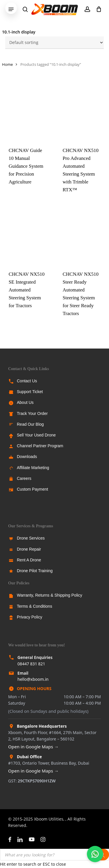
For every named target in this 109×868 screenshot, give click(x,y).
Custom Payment (32, 489)
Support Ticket (30, 392)
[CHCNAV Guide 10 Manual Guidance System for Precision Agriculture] (27, 113)
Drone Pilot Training (35, 571)
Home (7, 64)
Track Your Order (32, 413)
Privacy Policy (30, 617)
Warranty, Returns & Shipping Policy (50, 595)
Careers (24, 478)
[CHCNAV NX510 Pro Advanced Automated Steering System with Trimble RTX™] (81, 113)
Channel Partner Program (40, 446)
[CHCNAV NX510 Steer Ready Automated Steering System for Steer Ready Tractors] (81, 237)
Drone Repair (29, 549)
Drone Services (31, 538)
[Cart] (97, 9)
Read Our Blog (30, 424)
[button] (11, 9)
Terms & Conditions (34, 606)
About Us (25, 402)
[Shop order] (54, 43)
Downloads (27, 457)
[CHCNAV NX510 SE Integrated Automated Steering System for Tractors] (27, 237)
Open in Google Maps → (33, 747)
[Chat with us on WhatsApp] (95, 854)
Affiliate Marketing (33, 468)
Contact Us (27, 381)
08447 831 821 (31, 664)
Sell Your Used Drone (36, 435)
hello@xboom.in (33, 679)
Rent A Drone (29, 560)
